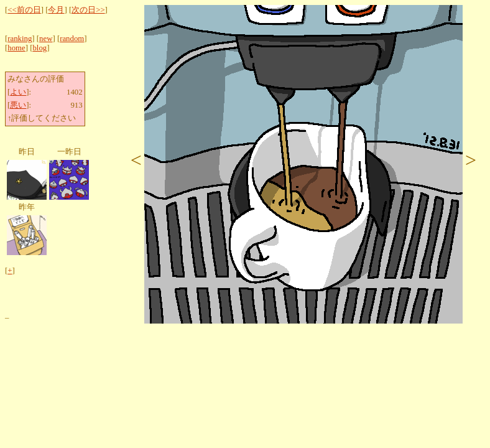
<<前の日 (24, 10)
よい (18, 92)
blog (39, 48)
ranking (20, 39)
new (46, 39)
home (16, 48)
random (72, 39)
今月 (56, 10)
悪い (18, 105)
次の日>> (88, 10)
